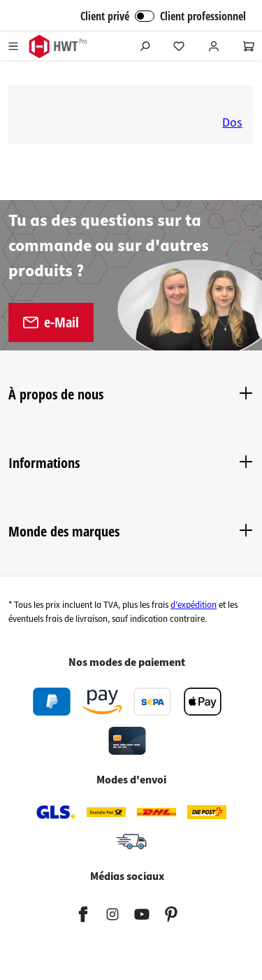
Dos (232, 123)
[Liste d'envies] (179, 46)
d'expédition (194, 605)
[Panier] (249, 46)
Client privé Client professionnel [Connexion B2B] (163, 16)
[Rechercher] (145, 46)
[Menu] (13, 46)
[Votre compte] (214, 46)
